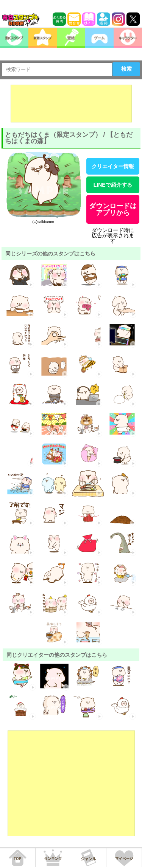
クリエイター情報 (113, 166)
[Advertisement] (71, 104)
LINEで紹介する (113, 185)
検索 (126, 69)
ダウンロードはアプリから (113, 209)
